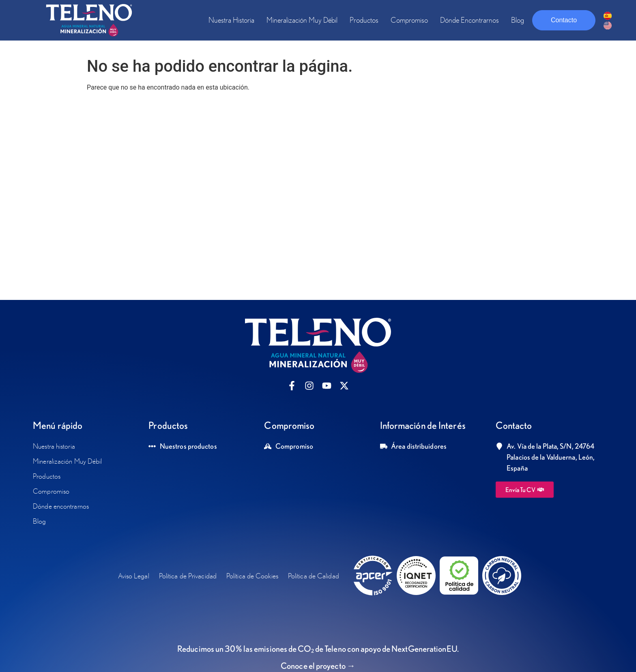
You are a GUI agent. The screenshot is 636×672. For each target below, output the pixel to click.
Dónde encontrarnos (469, 20)
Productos (364, 20)
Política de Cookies (252, 576)
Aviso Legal (134, 576)
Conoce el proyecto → (318, 666)
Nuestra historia (231, 20)
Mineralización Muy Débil (302, 20)
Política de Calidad (314, 576)
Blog (518, 20)
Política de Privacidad (188, 576)
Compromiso (409, 20)
